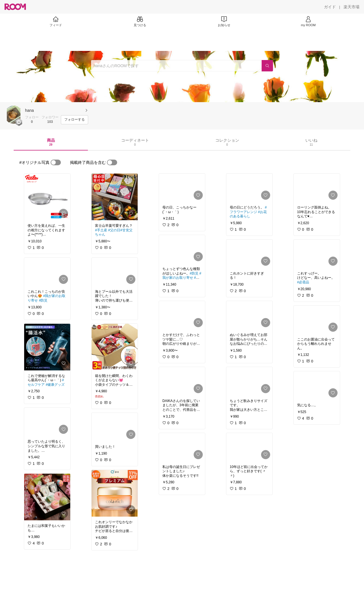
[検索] (267, 66)
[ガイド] (330, 7)
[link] (47, 197)
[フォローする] (75, 120)
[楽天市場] (351, 7)
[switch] (56, 162)
